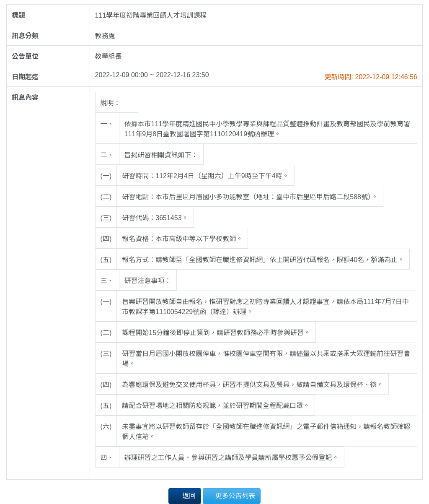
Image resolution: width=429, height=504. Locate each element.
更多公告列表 (232, 495)
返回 (185, 495)
